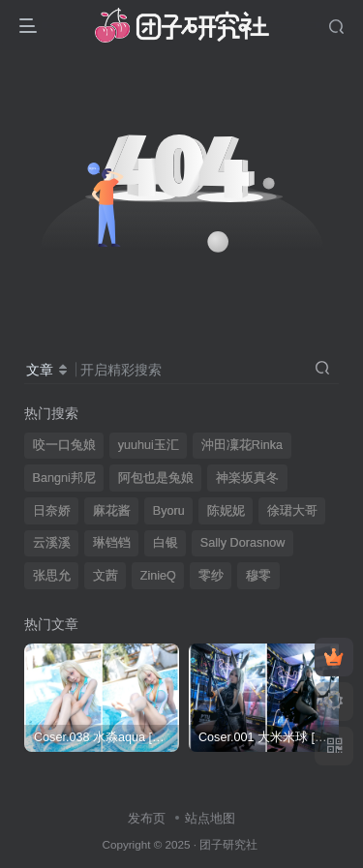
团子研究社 (228, 844)
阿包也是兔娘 (156, 478)
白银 (166, 543)
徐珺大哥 (292, 511)
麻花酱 (112, 511)
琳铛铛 (112, 543)
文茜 (106, 576)
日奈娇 (52, 511)
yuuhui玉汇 (149, 445)
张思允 (52, 576)
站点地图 (210, 818)
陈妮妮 (226, 511)
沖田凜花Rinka (242, 445)
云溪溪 (52, 543)
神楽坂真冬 (247, 478)
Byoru (169, 511)
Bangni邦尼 (64, 478)
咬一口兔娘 (64, 445)
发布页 (147, 818)
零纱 (211, 576)
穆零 (258, 576)
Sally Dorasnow (243, 543)
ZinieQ (158, 576)
